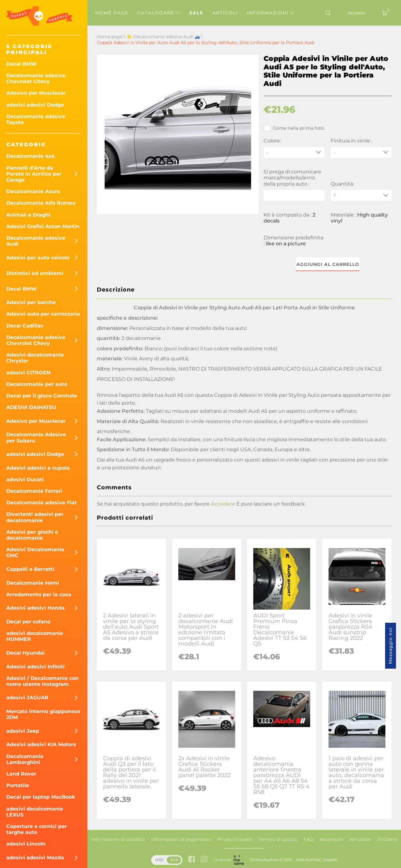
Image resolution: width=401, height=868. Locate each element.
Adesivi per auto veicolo (38, 258)
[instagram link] (204, 860)
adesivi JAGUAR (27, 698)
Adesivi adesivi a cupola (38, 468)
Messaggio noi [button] (390, 646)
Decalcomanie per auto (37, 384)
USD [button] (159, 860)
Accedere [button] (223, 504)
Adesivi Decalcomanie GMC (35, 552)
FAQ (308, 839)
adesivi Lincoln (26, 844)
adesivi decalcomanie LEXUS (35, 812)
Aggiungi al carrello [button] (328, 264)
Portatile (18, 785)
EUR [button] (174, 860)
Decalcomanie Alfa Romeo (41, 203)
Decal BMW (22, 64)
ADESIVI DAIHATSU (31, 407)
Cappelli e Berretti (30, 569)
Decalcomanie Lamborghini (25, 759)
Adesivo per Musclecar (36, 93)
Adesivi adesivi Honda (35, 608)
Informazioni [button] (271, 13)
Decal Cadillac (25, 326)
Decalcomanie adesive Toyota (36, 119)
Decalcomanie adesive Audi (36, 241)
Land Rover (21, 774)
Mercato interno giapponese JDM (43, 714)
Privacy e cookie (235, 839)
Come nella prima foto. (294, 128)
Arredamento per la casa (39, 594)
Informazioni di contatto (118, 839)
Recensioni (331, 839)
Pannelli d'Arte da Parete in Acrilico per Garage (34, 174)
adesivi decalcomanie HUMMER (35, 636)
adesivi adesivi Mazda (35, 858)
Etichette (387, 839)
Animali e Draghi (28, 215)
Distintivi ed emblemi (35, 273)
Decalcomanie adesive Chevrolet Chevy (36, 78)
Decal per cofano (28, 622)
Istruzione (360, 839)
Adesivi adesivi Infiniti (35, 667)
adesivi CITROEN (28, 373)
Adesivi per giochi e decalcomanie (32, 535)
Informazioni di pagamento (181, 839)
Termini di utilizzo (278, 839)
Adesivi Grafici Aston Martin (43, 226)
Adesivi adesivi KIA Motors (41, 744)
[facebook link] (192, 860)
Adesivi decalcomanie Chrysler (35, 358)
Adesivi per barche (31, 302)
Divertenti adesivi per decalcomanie (35, 517)
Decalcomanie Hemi (33, 583)
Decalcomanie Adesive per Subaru (36, 437)
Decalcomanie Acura (33, 191)
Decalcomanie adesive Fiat (42, 503)
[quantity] (361, 195)
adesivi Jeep (23, 731)
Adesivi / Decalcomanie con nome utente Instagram (42, 681)
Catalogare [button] (159, 13)
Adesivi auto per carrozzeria (43, 314)
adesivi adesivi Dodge (35, 105)
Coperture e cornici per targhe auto (37, 829)
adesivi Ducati (25, 479)
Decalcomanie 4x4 (30, 156)
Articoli (225, 13)
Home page (112, 13)
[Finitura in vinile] (361, 152)
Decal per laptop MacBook (41, 797)
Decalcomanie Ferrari (34, 491)
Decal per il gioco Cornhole (42, 396)
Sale (196, 13)
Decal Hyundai (25, 653)
